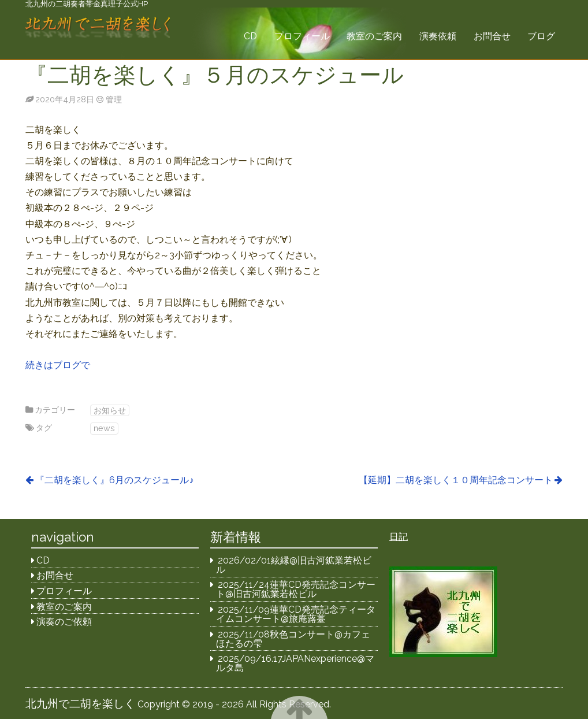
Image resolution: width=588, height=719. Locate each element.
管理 (114, 99)
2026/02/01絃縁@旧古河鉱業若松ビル (294, 565)
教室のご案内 (374, 36)
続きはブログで (58, 365)
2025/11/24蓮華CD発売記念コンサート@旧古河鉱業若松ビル (296, 589)
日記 (399, 537)
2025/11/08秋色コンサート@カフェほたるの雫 (293, 639)
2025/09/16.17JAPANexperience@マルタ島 (295, 663)
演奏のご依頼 (64, 622)
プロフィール (302, 36)
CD (250, 36)
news (104, 428)
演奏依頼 (438, 36)
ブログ (541, 36)
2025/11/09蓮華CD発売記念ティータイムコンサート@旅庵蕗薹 (296, 614)
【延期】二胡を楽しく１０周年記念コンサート (456, 480)
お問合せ (492, 36)
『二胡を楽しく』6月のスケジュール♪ (114, 480)
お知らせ (110, 410)
